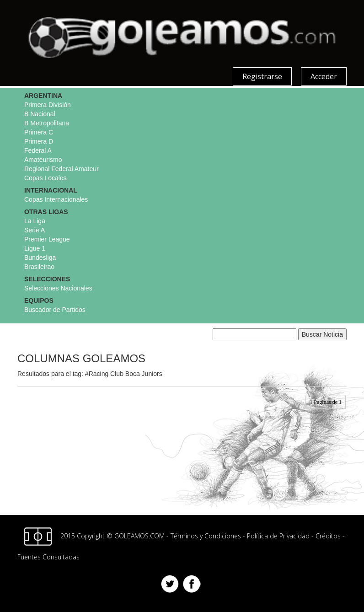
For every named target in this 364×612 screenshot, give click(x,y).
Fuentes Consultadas (48, 557)
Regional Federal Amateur (62, 169)
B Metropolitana (47, 123)
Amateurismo (43, 160)
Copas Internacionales (56, 199)
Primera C (39, 132)
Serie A (35, 230)
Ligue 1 (35, 248)
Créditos (328, 536)
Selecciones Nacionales (58, 288)
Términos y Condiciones (206, 536)
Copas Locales (45, 178)
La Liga (35, 221)
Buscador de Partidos (55, 310)
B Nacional (40, 114)
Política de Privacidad (278, 536)
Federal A (38, 150)
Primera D (39, 141)
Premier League (47, 239)
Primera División (48, 105)
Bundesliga (40, 258)
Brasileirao (39, 267)
